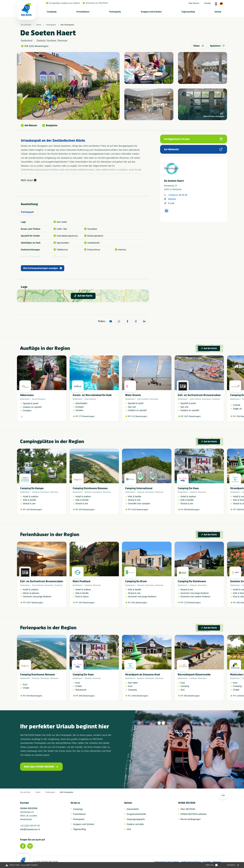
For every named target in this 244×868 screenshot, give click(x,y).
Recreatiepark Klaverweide (194, 675)
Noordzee (154, 399)
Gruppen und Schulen (151, 12)
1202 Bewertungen (140, 510)
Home (39, 25)
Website (172, 199)
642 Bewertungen (87, 603)
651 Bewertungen (139, 603)
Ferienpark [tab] (27, 212)
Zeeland (36, 492)
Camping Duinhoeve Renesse (90, 488)
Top (223, 795)
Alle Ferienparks (67, 25)
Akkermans (27, 395)
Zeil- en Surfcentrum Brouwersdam (199, 395)
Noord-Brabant (39, 399)
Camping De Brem (136, 581)
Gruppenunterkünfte (136, 814)
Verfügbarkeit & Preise (193, 139)
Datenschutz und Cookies (167, 862)
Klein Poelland (81, 581)
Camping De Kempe (32, 488)
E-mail (171, 203)
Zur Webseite (193, 149)
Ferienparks (115, 12)
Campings (52, 12)
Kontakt (208, 3)
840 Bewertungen (192, 510)
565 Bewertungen (192, 696)
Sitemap (217, 862)
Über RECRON (188, 809)
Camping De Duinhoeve (192, 581)
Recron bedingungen (190, 819)
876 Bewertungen (87, 510)
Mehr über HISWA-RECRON (41, 767)
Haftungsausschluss (191, 862)
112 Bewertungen (139, 416)
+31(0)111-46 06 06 (178, 195)
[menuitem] (52, 12)
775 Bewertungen (87, 416)
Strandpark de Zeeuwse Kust (143, 675)
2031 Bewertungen (39, 46)
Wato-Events (133, 395)
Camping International (139, 488)
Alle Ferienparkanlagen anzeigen (43, 268)
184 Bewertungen (34, 510)
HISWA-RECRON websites (194, 814)
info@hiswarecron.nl (30, 829)
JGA (129, 829)
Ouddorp (216, 399)
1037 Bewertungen (192, 416)
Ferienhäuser (83, 12)
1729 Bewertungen (192, 603)
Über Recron (194, 3)
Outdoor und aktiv (135, 824)
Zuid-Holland (90, 399)
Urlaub (218, 12)
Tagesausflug (188, 12)
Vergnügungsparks (136, 819)
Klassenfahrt (133, 809)
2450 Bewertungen (140, 696)
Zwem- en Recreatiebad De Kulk (92, 395)
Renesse (54, 492)
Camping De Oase (188, 488)
